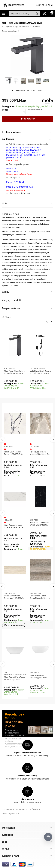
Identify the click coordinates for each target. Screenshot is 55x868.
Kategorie (3, 14)
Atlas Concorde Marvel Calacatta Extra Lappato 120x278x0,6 (14, 526)
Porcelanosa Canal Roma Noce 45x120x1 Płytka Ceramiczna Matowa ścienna (39, 597)
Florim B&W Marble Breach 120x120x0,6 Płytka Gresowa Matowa (14, 453)
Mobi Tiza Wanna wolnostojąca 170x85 (39, 677)
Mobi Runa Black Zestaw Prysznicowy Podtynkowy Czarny (40, 372)
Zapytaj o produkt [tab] (28, 300)
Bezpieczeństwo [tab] (28, 308)
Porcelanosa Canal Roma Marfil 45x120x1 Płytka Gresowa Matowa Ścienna (14, 597)
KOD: (29, 90)
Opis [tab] (28, 203)
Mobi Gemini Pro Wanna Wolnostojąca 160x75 (14, 678)
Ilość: (5, 110)
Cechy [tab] (28, 292)
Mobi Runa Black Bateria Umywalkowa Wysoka (15, 372)
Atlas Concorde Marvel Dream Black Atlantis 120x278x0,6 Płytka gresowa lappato (39, 524)
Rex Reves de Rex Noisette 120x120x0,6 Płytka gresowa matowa (40, 453)
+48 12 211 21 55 (44, 5)
